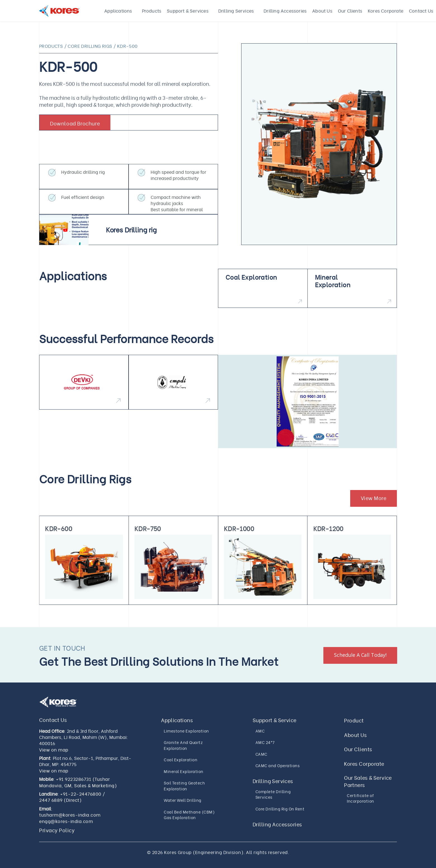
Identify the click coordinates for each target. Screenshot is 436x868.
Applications (118, 11)
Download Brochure (75, 123)
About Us (322, 11)
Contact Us (421, 11)
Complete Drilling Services (273, 794)
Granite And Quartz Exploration (183, 745)
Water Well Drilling (183, 800)
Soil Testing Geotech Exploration (184, 786)
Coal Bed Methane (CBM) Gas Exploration (189, 815)
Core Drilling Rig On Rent (280, 809)
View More (374, 498)
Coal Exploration (181, 759)
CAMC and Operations (278, 765)
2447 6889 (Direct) (60, 800)
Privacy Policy (57, 830)
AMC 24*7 (265, 742)
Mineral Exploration (184, 771)
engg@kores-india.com (66, 821)
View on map (54, 750)
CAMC (261, 754)
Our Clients (350, 11)
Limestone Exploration (186, 731)
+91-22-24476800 (81, 794)
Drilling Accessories (285, 11)
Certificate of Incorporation (361, 798)
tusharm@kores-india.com (70, 815)
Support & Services (188, 11)
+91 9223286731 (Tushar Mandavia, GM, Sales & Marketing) (78, 782)
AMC (260, 731)
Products (152, 11)
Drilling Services (236, 11)
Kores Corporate (386, 11)
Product (354, 720)
